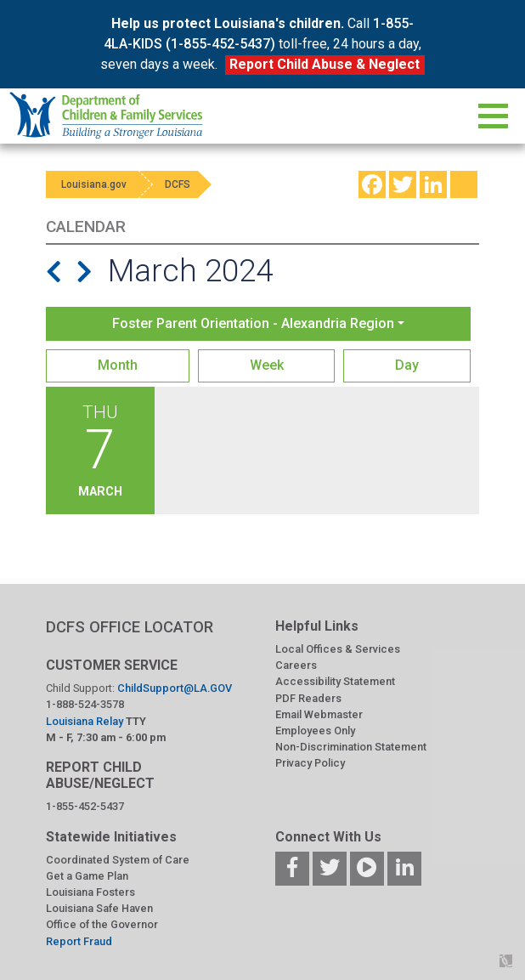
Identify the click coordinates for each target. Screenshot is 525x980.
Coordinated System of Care (118, 860)
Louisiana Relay (86, 721)
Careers (296, 665)
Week (267, 365)
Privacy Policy (310, 763)
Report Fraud (79, 941)
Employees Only (315, 731)
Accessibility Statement (335, 681)
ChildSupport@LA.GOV (175, 688)
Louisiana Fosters (90, 892)
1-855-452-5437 (85, 806)
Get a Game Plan (87, 876)
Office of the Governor (102, 924)
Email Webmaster (319, 714)
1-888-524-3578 (85, 704)
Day (407, 365)
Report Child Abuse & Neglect (325, 64)
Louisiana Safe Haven (99, 908)
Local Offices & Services (338, 649)
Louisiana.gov (96, 184)
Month (118, 365)
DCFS (183, 184)
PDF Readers (308, 698)
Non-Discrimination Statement (351, 747)
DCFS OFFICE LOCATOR (130, 627)
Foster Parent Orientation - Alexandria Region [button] (253, 323)
